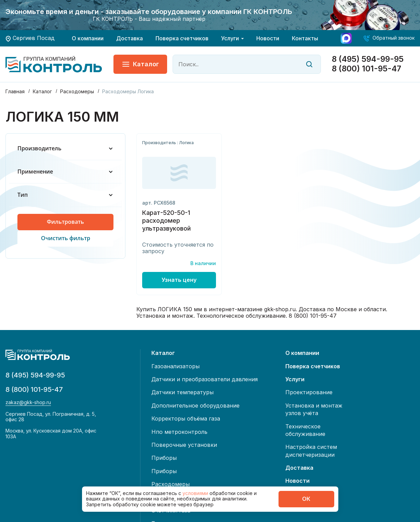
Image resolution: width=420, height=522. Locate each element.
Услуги (230, 38)
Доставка (130, 38)
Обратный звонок (394, 38)
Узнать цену (179, 280)
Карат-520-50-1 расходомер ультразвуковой (166, 221)
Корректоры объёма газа (186, 418)
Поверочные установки (184, 445)
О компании (88, 38)
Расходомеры (171, 484)
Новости (268, 38)
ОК (306, 499)
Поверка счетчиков (182, 38)
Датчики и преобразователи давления (205, 379)
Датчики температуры (182, 392)
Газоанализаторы (175, 366)
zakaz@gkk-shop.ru (28, 402)
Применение (65, 172)
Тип (65, 195)
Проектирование (309, 392)
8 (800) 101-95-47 (367, 69)
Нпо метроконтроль (179, 432)
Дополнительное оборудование (195, 406)
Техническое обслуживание (305, 430)
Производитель (65, 148)
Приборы (164, 458)
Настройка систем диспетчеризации (311, 451)
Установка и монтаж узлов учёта (314, 409)
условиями (196, 493)
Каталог (140, 64)
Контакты (305, 38)
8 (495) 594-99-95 (368, 59)
